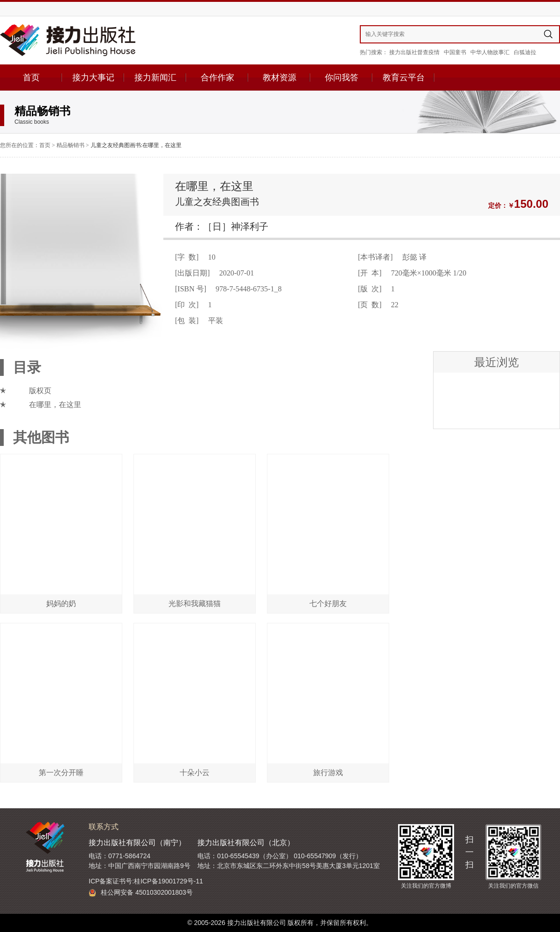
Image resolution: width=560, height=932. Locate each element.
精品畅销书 (70, 145)
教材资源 (280, 78)
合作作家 (217, 78)
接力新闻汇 (155, 78)
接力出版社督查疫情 (414, 52)
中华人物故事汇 (490, 52)
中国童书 (455, 52)
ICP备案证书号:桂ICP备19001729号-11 (146, 881)
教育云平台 (404, 78)
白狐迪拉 (525, 52)
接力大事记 (93, 78)
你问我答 (342, 78)
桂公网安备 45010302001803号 (141, 893)
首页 (31, 78)
